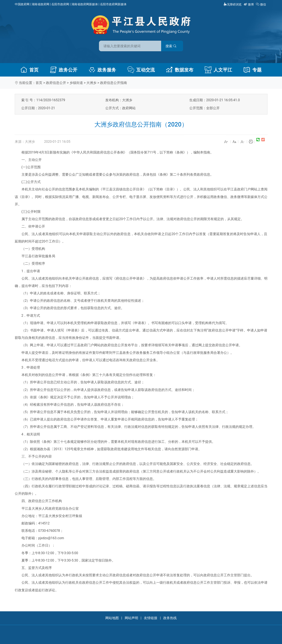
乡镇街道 (76, 83)
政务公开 (64, 70)
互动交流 (141, 70)
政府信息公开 (56, 83)
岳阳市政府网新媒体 (113, 4)
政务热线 (170, 618)
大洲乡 (91, 83)
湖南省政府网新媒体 (85, 4)
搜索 (171, 46)
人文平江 (218, 70)
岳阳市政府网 (60, 4)
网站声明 (131, 618)
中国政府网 (22, 4)
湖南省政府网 (40, 4)
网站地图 (112, 618)
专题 (253, 70)
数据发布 (180, 70)
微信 (261, 4)
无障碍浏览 (233, 4)
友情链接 (151, 618)
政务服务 (102, 70)
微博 (249, 4)
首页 (29, 70)
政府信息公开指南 (114, 83)
